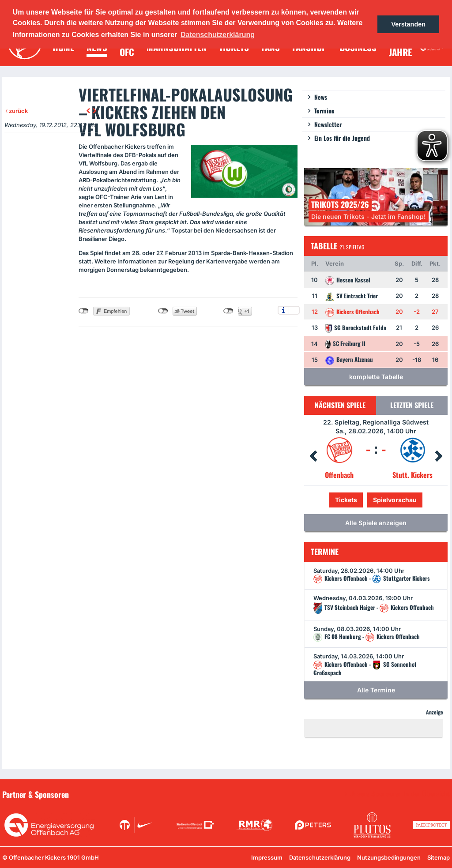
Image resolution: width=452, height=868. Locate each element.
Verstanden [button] (408, 24)
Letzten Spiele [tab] (412, 405)
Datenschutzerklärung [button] (218, 35)
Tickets (346, 500)
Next (439, 456)
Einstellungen (294, 310)
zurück (17, 111)
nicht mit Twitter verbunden (163, 311)
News (321, 97)
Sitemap (439, 857)
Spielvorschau (395, 500)
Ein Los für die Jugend (342, 138)
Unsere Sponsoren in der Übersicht (399, 794)
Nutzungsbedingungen (389, 857)
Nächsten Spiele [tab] (340, 405)
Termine (324, 111)
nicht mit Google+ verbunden (228, 311)
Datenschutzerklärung (320, 857)
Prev (313, 456)
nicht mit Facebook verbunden (84, 311)
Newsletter (328, 124)
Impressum (267, 857)
